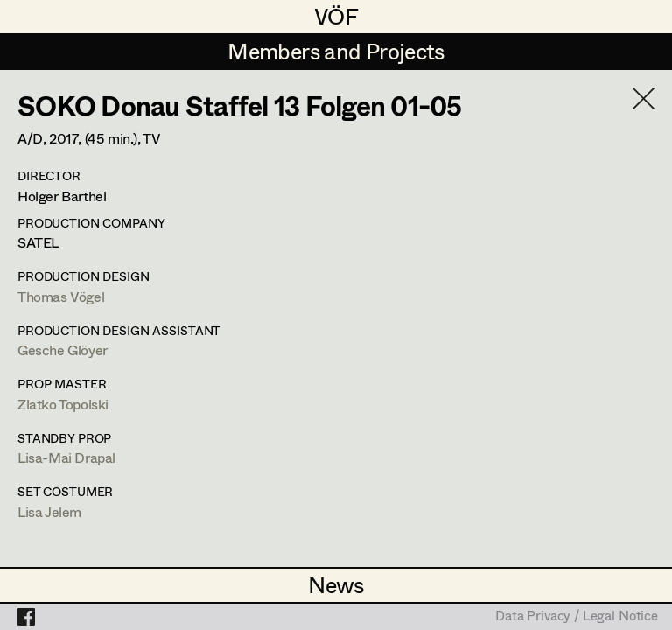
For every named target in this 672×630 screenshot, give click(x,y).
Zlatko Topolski (63, 404)
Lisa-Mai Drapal (66, 457)
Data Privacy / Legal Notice (577, 617)
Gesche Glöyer (63, 350)
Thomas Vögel (61, 296)
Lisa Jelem (49, 511)
